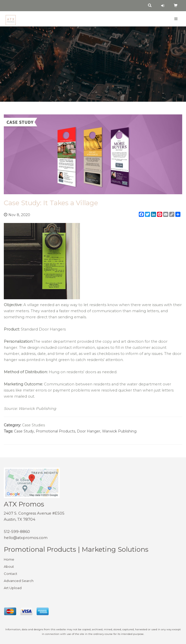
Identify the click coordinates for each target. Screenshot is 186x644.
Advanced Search (19, 581)
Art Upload (13, 588)
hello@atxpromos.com (26, 538)
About (9, 566)
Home (9, 559)
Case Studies (33, 425)
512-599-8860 (17, 532)
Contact (11, 574)
